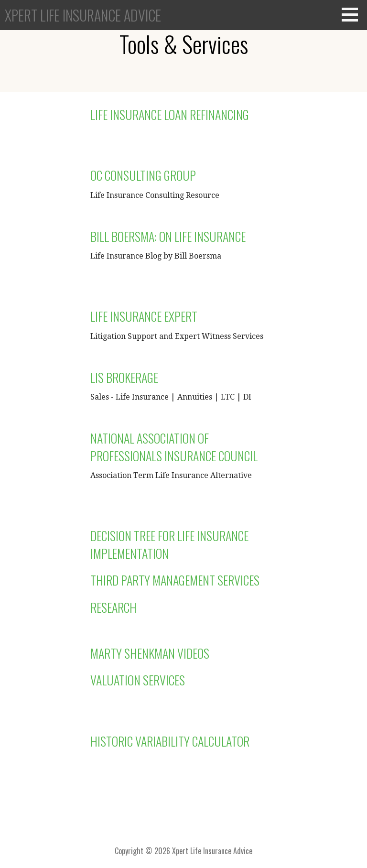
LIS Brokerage (124, 377)
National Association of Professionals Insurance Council (174, 447)
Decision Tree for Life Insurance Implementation (169, 544)
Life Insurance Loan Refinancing (170, 114)
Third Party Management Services (175, 580)
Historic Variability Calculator (170, 741)
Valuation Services (138, 680)
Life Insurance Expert (144, 316)
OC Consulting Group (143, 175)
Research (113, 607)
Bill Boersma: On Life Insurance (168, 236)
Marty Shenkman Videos (150, 653)
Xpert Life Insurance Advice (83, 15)
